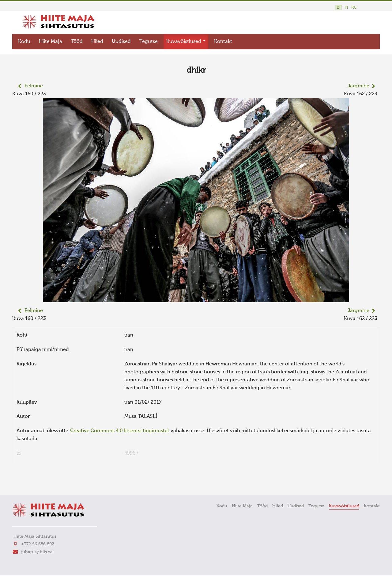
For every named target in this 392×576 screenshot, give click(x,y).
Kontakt (223, 42)
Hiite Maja (51, 42)
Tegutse (149, 42)
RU (354, 8)
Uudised (121, 42)
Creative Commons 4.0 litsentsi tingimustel (119, 431)
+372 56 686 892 (38, 544)
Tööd (77, 42)
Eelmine (34, 86)
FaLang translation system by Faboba (34, 482)
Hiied (97, 42)
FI (346, 8)
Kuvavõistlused (186, 42)
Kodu (24, 42)
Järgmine (358, 86)
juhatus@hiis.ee (37, 552)
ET (339, 8)
